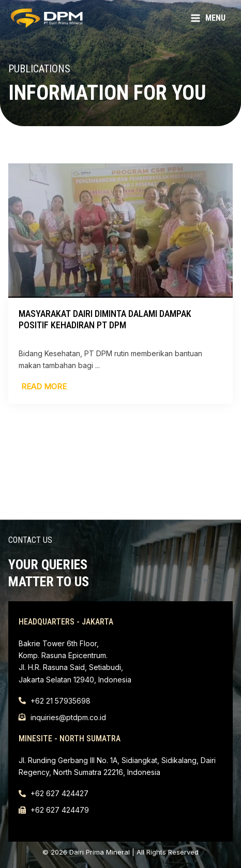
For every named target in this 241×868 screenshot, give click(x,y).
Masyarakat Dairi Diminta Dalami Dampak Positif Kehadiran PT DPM (105, 319)
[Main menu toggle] (208, 18)
